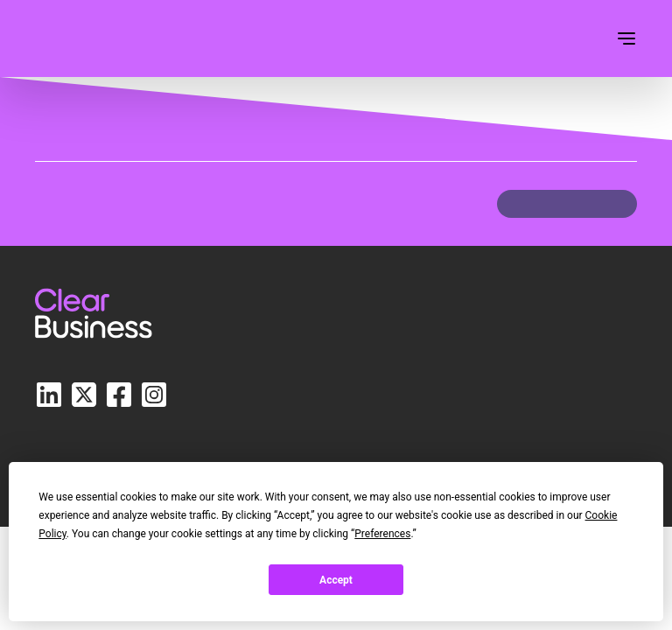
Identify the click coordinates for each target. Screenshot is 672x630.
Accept (336, 580)
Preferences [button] (382, 534)
